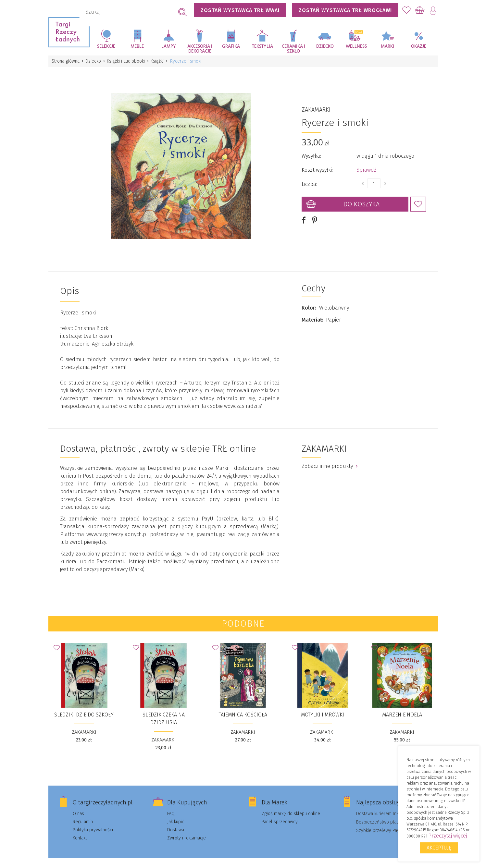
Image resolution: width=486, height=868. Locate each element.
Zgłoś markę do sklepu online (291, 806)
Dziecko (325, 46)
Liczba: (309, 181)
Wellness (356, 46)
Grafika (231, 46)
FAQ (171, 806)
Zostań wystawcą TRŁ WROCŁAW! (345, 10)
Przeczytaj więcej (448, 836)
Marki (387, 46)
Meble (137, 46)
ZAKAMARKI (316, 106)
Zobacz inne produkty (330, 459)
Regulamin (83, 814)
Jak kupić (176, 814)
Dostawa (176, 822)
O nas (78, 806)
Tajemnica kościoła (243, 707)
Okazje (419, 46)
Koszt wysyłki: (317, 166)
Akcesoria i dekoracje (200, 49)
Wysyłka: (311, 152)
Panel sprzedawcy (280, 814)
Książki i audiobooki (128, 61)
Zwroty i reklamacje (187, 831)
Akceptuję (439, 848)
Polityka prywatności (93, 822)
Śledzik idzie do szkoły (84, 707)
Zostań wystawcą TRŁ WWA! (240, 10)
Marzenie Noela (402, 707)
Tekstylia (262, 46)
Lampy (169, 46)
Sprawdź (366, 166)
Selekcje (106, 46)
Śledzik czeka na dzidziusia (164, 711)
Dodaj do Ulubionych (418, 201)
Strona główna (66, 61)
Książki (161, 61)
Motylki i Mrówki (323, 707)
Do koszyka (361, 201)
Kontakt (80, 831)
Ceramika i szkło (293, 49)
